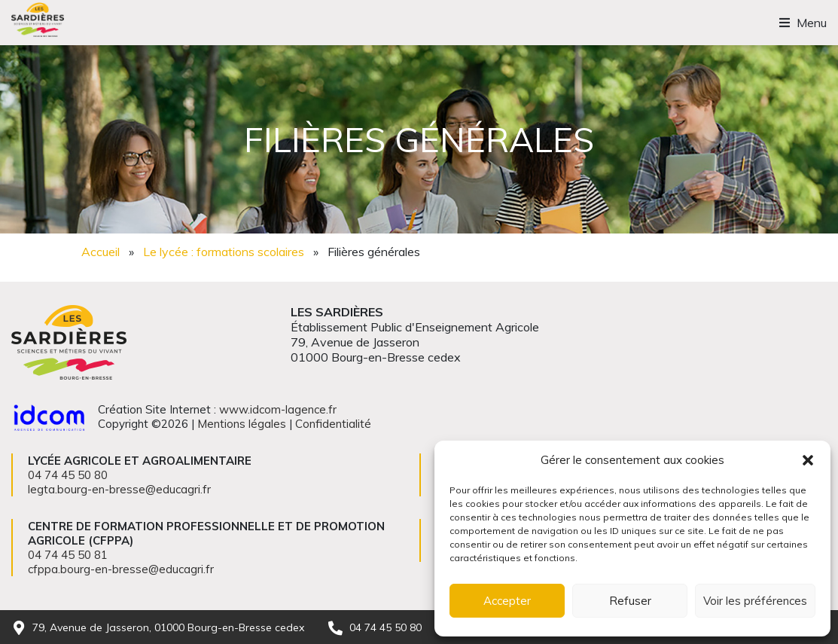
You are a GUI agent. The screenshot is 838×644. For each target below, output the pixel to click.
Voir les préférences (755, 601)
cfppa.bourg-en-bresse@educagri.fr (121, 569)
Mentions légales (242, 424)
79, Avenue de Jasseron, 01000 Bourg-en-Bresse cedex (168, 627)
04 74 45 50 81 (68, 555)
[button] (808, 460)
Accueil (101, 252)
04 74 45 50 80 (385, 627)
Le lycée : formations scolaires (224, 252)
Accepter (507, 601)
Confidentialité (333, 424)
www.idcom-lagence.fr (278, 409)
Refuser (630, 601)
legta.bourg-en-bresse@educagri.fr (119, 489)
